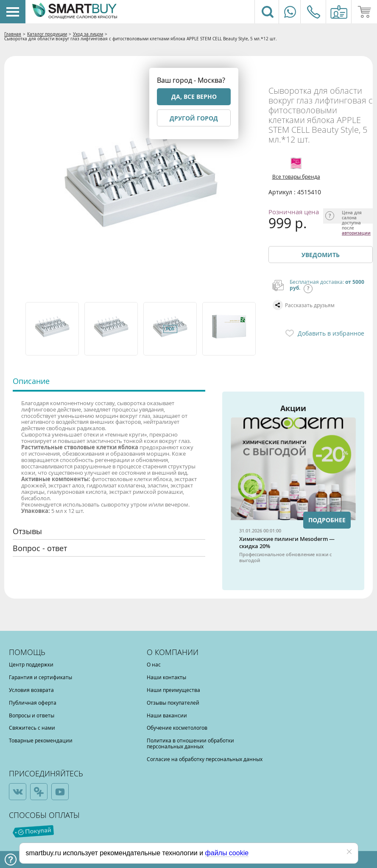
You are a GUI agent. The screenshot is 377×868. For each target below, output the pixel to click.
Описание (31, 381)
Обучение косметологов (177, 728)
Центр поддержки (31, 664)
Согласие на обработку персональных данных (205, 759)
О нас (154, 664)
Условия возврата (31, 690)
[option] (53, 329)
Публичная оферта (33, 703)
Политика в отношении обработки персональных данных (190, 743)
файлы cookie (227, 853)
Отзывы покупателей (173, 703)
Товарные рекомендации (41, 740)
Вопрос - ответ (40, 548)
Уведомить (321, 255)
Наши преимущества (173, 690)
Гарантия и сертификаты (40, 677)
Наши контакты (166, 677)
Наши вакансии (167, 715)
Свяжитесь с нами (32, 728)
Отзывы (27, 531)
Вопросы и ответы (32, 715)
